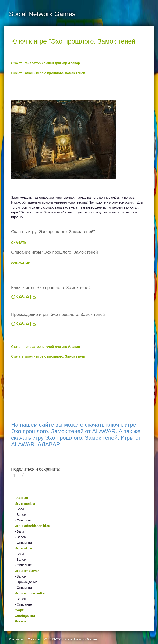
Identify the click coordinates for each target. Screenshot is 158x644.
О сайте (34, 639)
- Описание (23, 520)
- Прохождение (26, 582)
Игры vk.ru (23, 548)
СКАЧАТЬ (19, 243)
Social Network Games (81, 639)
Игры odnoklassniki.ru (32, 526)
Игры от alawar (27, 571)
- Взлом (21, 515)
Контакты (16, 639)
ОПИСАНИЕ (21, 263)
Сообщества (25, 616)
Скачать (46, 63)
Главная (21, 498)
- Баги (19, 509)
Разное (20, 621)
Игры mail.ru (25, 503)
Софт (19, 610)
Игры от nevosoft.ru (31, 593)
